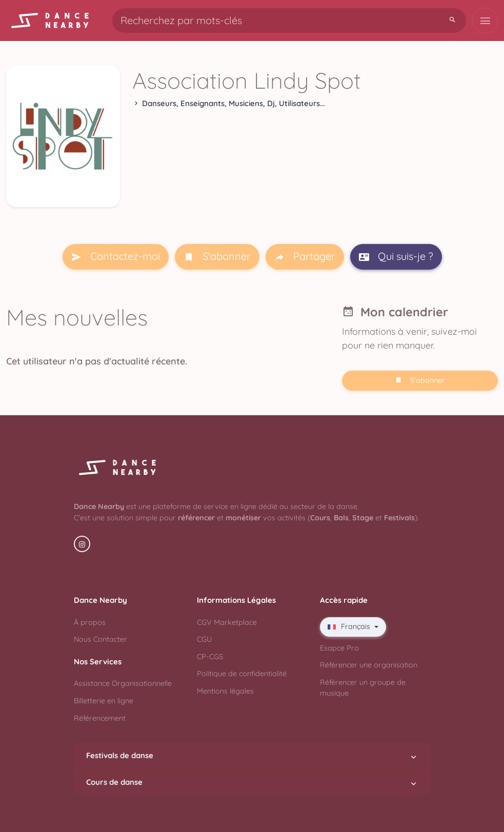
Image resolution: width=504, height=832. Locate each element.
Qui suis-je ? (396, 257)
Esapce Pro (339, 648)
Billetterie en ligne (104, 701)
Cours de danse (252, 782)
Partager (305, 257)
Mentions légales (225, 691)
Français (350, 626)
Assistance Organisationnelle (123, 683)
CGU (204, 639)
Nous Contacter (100, 639)
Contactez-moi (116, 257)
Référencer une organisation (369, 665)
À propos (90, 622)
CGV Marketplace (227, 622)
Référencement (100, 718)
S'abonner (217, 257)
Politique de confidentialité (242, 674)
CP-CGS (210, 657)
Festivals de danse (252, 756)
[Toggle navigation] (485, 21)
